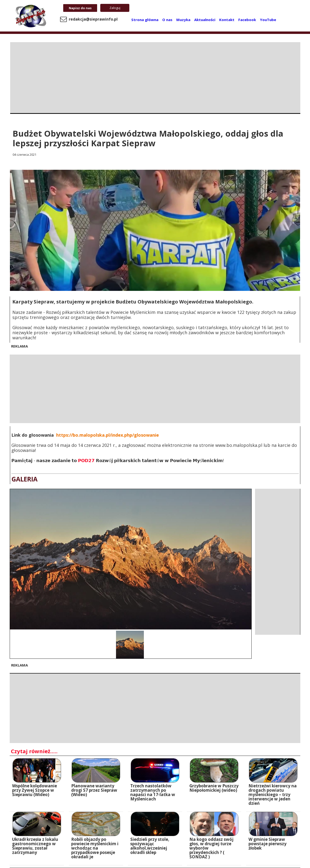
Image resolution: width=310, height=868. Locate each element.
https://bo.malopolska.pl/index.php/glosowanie (108, 435)
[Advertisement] (155, 76)
